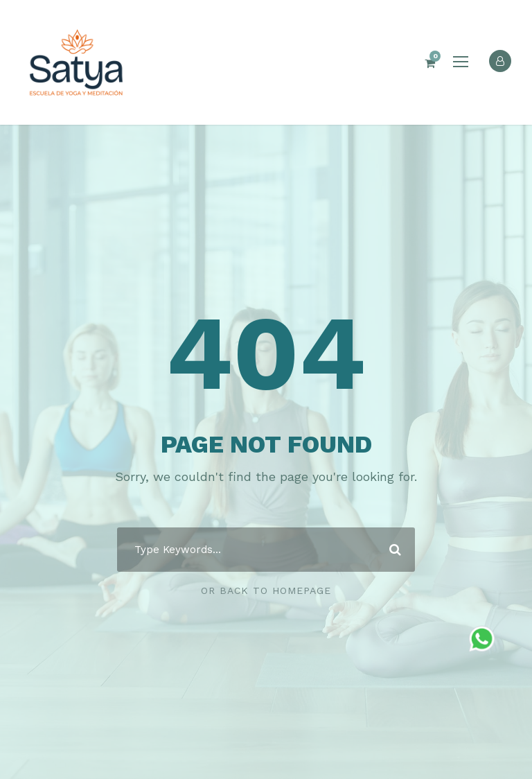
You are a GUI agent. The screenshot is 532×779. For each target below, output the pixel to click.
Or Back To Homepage (266, 590)
